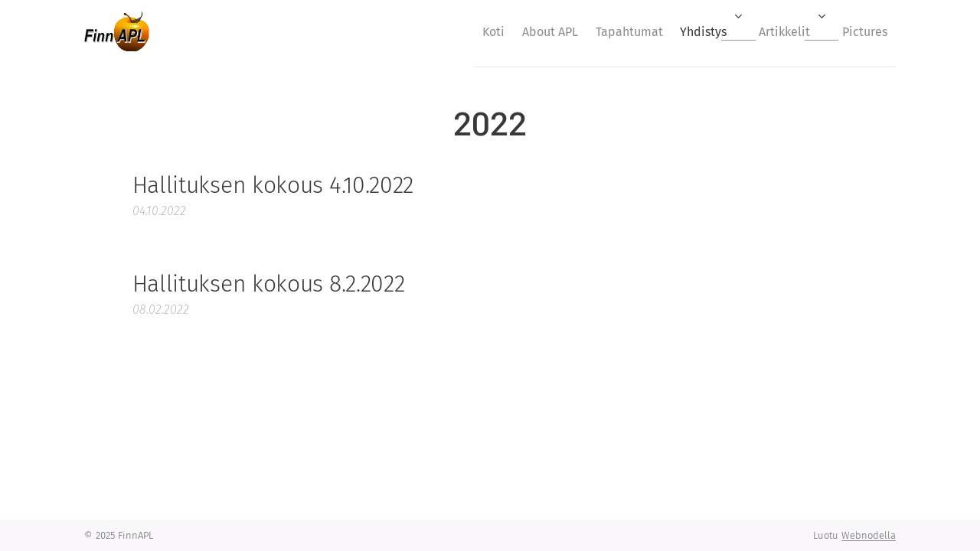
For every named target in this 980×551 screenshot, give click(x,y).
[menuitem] (445, 31)
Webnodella (869, 535)
